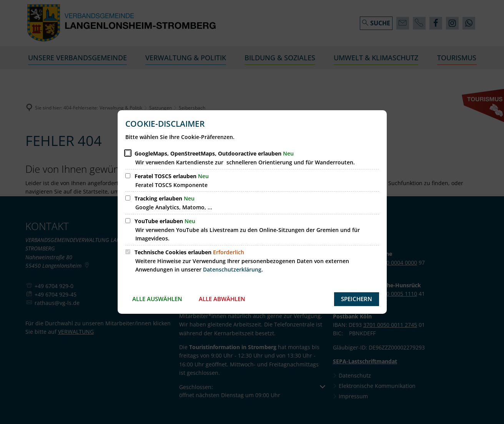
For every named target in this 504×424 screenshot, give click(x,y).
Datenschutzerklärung (232, 269)
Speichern (357, 299)
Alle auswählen (157, 299)
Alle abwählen (222, 299)
